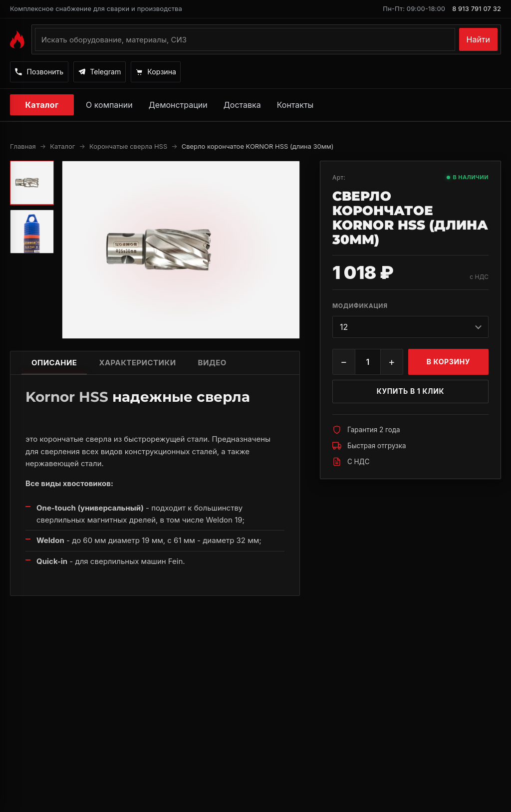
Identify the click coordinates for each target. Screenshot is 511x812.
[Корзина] (180, 72)
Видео (212, 364)
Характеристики (137, 364)
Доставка (242, 106)
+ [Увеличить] (391, 363)
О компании (109, 106)
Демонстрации (178, 106)
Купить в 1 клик (411, 392)
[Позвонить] (44, 72)
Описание (54, 364)
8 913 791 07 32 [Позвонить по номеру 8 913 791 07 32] (477, 8)
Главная (23, 147)
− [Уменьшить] (344, 363)
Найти (479, 39)
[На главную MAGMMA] (17, 39)
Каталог (42, 106)
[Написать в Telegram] (115, 72)
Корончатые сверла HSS (128, 147)
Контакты (295, 106)
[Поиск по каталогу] (245, 39)
